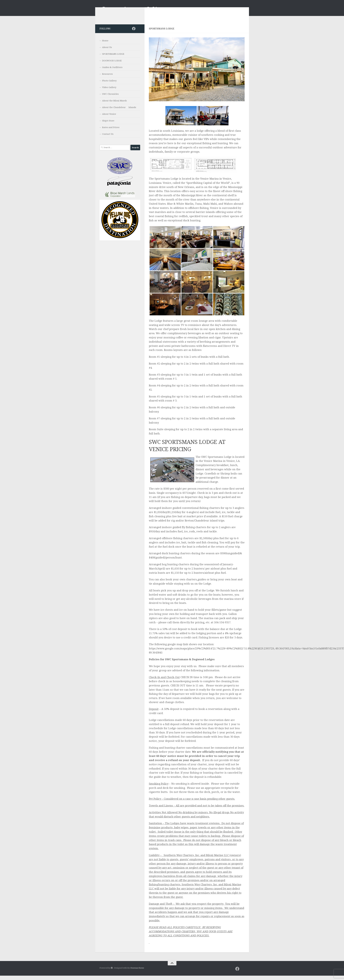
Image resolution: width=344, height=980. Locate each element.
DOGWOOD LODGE (112, 65)
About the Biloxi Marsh (114, 105)
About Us (107, 52)
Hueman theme (137, 972)
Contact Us (108, 138)
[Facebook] (134, 33)
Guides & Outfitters (112, 72)
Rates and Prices (111, 132)
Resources (107, 78)
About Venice (109, 118)
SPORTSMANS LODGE (113, 58)
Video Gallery (109, 92)
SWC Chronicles (110, 98)
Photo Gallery (109, 85)
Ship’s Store (108, 125)
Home (105, 45)
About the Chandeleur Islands (119, 112)
